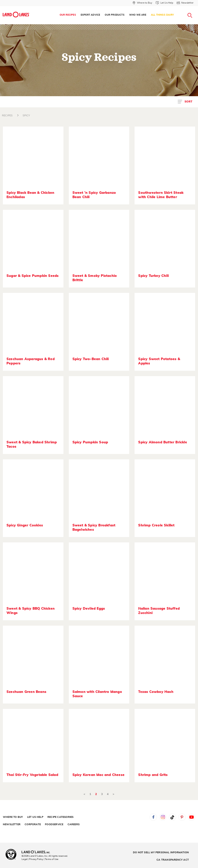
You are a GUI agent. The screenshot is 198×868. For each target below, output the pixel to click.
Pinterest (182, 817)
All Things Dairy (162, 15)
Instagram (163, 817)
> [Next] (113, 794)
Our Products (115, 15)
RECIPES (7, 116)
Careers (74, 824)
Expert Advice (90, 15)
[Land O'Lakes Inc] (37, 852)
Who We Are (138, 15)
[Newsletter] (185, 3)
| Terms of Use (51, 859)
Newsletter (12, 824)
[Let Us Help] (164, 3)
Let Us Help (35, 817)
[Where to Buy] (142, 3)
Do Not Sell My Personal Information (161, 853)
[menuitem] (68, 15)
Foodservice (54, 824)
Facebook (153, 817)
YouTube (192, 817)
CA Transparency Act (173, 860)
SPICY (26, 116)
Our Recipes (68, 15)
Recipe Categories (60, 817)
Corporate (33, 824)
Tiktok (172, 817)
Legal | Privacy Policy (32, 859)
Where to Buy (13, 817)
